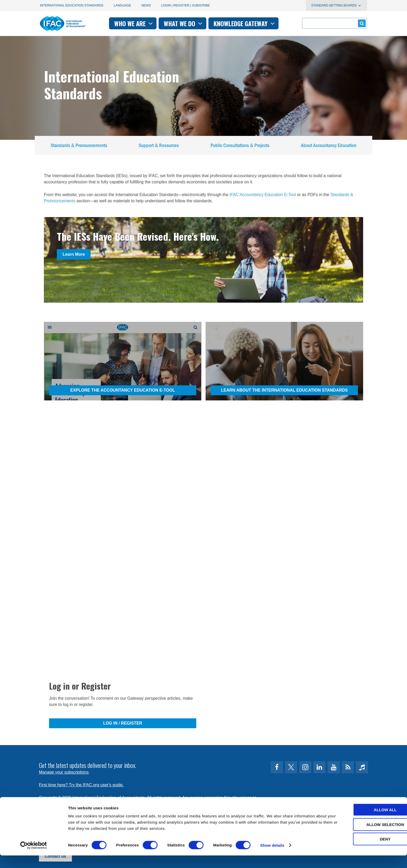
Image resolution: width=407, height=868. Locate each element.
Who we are (134, 23)
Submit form (361, 23)
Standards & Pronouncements (79, 146)
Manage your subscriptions (64, 772)
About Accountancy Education (329, 146)
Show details (272, 858)
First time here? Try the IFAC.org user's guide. (81, 785)
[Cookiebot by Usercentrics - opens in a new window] (34, 858)
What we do (184, 23)
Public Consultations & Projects (240, 146)
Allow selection (364, 837)
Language (122, 5)
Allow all (364, 822)
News (146, 5)
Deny (364, 852)
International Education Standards (72, 5)
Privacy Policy (92, 804)
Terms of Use (58, 804)
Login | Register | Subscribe (186, 5)
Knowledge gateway (245, 23)
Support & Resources (159, 146)
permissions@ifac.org (143, 804)
